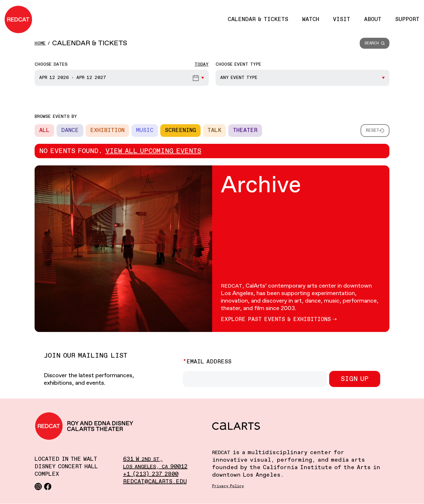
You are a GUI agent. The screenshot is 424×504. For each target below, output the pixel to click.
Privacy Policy (228, 486)
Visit (342, 19)
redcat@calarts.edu (155, 482)
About (373, 19)
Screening (180, 130)
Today (202, 64)
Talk (214, 130)
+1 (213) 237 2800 (151, 474)
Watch (311, 19)
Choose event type (239, 64)
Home (40, 43)
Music (145, 130)
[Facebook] (48, 486)
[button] (375, 43)
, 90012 (155, 467)
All (44, 130)
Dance (70, 130)
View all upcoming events (153, 151)
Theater (245, 130)
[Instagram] (38, 486)
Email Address (209, 362)
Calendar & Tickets (258, 19)
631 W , (143, 459)
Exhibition (107, 130)
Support (407, 19)
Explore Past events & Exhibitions (276, 319)
